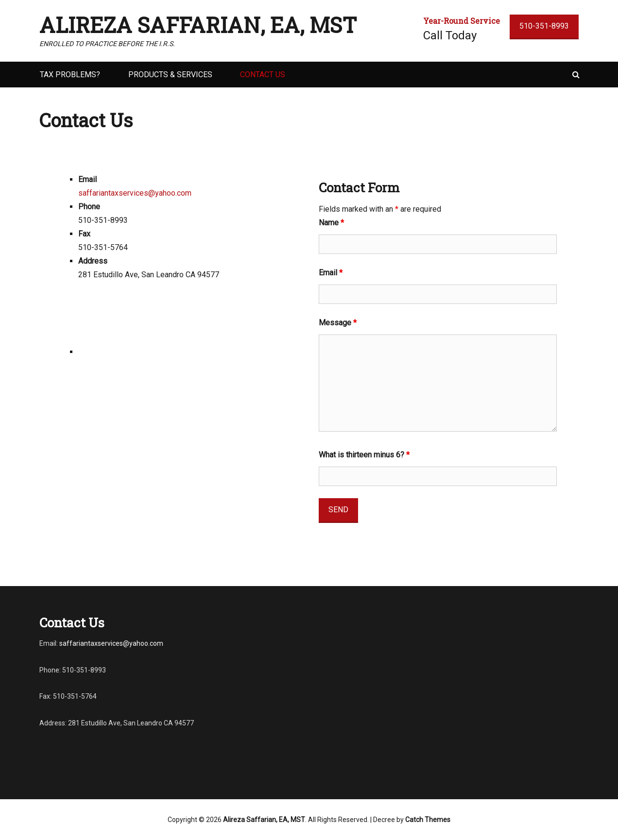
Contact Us (263, 75)
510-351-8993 (544, 26)
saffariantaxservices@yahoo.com (135, 193)
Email (331, 273)
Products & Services (170, 75)
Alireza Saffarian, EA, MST (198, 25)
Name (331, 223)
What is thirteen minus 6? (364, 455)
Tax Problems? (70, 75)
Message (338, 323)
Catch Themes (428, 820)
